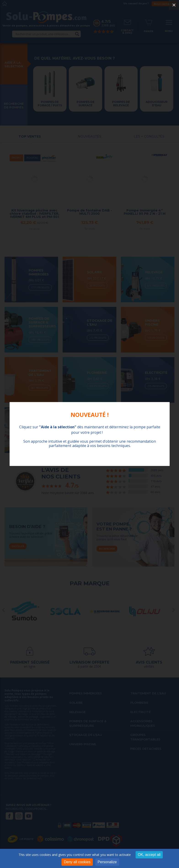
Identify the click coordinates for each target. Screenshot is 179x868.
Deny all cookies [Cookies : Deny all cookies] (77, 862)
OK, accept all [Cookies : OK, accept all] (149, 855)
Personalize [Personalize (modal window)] (107, 862)
